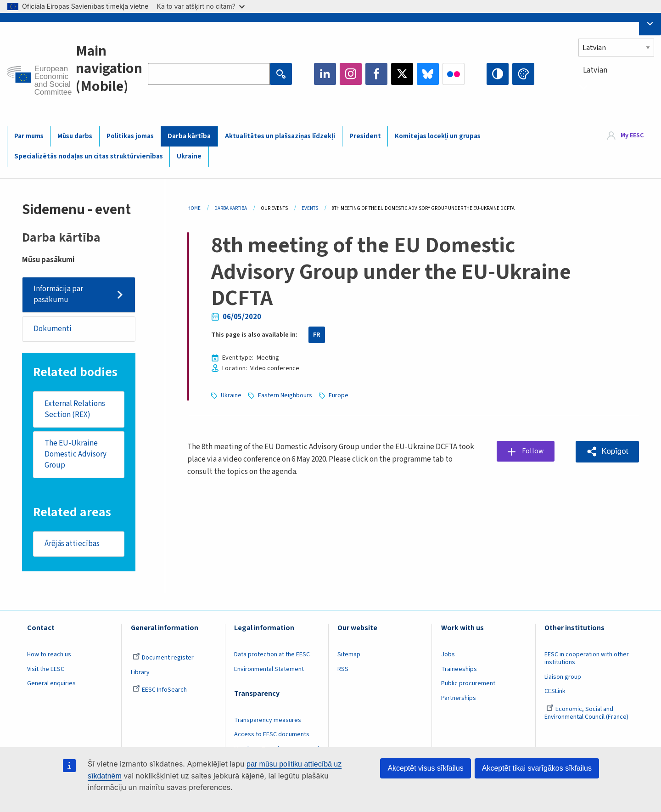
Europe (339, 395)
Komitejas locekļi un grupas (438, 136)
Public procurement (468, 685)
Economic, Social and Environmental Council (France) (587, 714)
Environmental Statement (269, 670)
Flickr (454, 74)
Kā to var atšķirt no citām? (201, 6)
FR (317, 335)
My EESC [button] (632, 136)
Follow (534, 451)
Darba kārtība (189, 136)
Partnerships (459, 699)
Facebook (376, 74)
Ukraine (189, 156)
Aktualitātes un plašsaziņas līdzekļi (280, 136)
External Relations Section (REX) (75, 410)
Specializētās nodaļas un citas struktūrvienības (89, 156)
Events (310, 208)
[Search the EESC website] (209, 74)
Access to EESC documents (272, 736)
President (365, 136)
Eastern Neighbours (285, 395)
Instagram (351, 74)
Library (140, 673)
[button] (607, 452)
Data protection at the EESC (272, 656)
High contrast (498, 74)
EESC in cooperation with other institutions (587, 660)
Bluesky (428, 74)
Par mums (29, 136)
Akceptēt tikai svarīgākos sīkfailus (537, 768)
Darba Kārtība (231, 208)
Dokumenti (53, 329)
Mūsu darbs (75, 136)
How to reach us (49, 656)
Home (194, 208)
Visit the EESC (46, 670)
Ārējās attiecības (72, 545)
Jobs (448, 656)
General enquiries (51, 685)
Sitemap (349, 656)
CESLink (555, 693)
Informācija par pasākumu (58, 294)
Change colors (523, 74)
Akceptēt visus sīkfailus (425, 768)
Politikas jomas (130, 136)
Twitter (402, 74)
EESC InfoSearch (160, 691)
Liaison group (563, 678)
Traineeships (459, 670)
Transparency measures (268, 721)
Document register (163, 659)
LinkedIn (325, 74)
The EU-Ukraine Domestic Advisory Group (76, 455)
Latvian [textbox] (595, 70)
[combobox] (616, 87)
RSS (343, 670)
